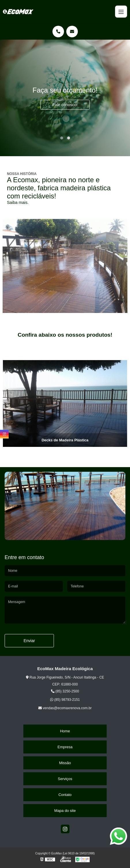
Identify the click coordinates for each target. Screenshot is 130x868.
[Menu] (121, 12)
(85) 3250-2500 (65, 691)
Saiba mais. (18, 202)
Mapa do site (65, 811)
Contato (65, 795)
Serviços (65, 779)
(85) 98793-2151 (65, 700)
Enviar (29, 641)
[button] (62, 138)
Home (65, 731)
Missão (65, 763)
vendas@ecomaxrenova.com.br (65, 708)
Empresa (65, 747)
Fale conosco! (65, 105)
